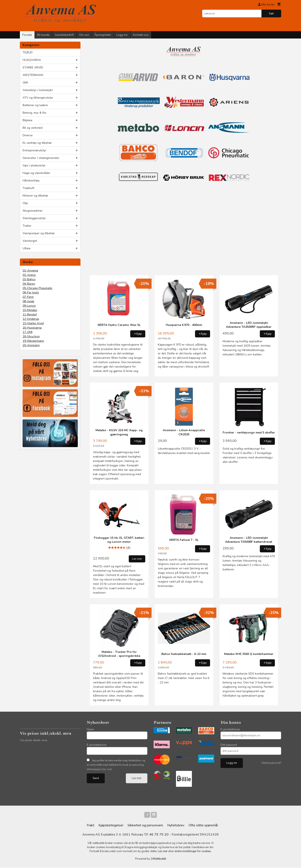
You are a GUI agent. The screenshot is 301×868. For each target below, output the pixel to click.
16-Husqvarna (32, 328)
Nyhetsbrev (176, 826)
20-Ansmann (31, 345)
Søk (271, 14)
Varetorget (30, 241)
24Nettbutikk (158, 860)
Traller (27, 226)
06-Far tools (31, 293)
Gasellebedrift (64, 35)
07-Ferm (28, 297)
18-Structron (31, 336)
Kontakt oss (141, 35)
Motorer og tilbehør (35, 196)
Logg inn (122, 35)
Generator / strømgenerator (41, 158)
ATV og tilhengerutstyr (38, 98)
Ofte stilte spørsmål (203, 826)
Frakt (91, 826)
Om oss (84, 35)
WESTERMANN (33, 75)
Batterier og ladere (35, 105)
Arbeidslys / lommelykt (38, 90)
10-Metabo (30, 310)
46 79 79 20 (159, 835)
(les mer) (107, 769)
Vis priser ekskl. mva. (34, 740)
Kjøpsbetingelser (111, 826)
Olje (25, 203)
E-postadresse (230, 729)
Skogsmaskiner (33, 211)
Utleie (27, 248)
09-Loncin (29, 306)
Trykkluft (28, 188)
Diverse (28, 135)
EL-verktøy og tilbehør (37, 143)
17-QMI (27, 332)
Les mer (137, 778)
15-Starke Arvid (33, 323)
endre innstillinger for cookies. (193, 852)
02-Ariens (29, 275)
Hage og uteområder (36, 173)
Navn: (91, 729)
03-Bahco (29, 279)
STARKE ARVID (33, 68)
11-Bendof (30, 314)
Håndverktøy (31, 181)
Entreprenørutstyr (34, 150)
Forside (27, 35)
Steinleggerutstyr (34, 218)
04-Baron (29, 284)
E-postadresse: (97, 745)
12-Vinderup (31, 319)
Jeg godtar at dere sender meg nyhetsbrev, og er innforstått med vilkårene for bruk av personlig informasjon (116, 765)
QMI (25, 83)
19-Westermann (33, 341)
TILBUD (28, 52)
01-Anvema (30, 271)
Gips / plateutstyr (34, 165)
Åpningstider (103, 35)
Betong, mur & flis (34, 113)
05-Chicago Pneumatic (38, 288)
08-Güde (28, 301)
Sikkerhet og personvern (145, 826)
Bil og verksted (33, 128)
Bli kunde (43, 35)
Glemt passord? (271, 763)
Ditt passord (229, 745)
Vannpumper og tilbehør (39, 233)
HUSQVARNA (32, 60)
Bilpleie (27, 120)
